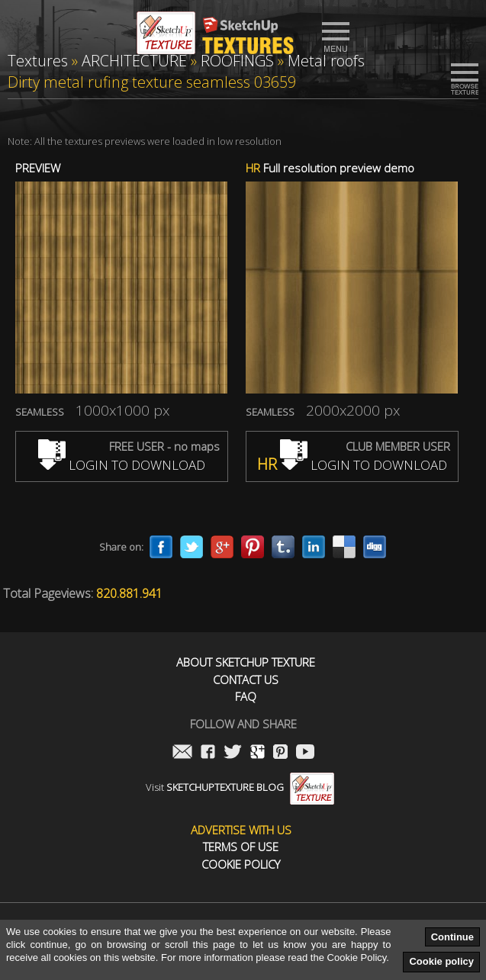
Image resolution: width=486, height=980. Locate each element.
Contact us (246, 680)
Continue (452, 937)
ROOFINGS (237, 61)
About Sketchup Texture (246, 662)
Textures (38, 61)
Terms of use (241, 847)
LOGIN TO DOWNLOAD (122, 465)
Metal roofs (326, 61)
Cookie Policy (241, 864)
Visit (240, 787)
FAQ (246, 697)
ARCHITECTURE (134, 61)
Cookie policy (441, 961)
